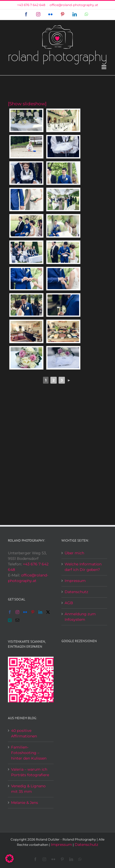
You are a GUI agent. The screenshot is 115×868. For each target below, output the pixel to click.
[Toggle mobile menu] (104, 67)
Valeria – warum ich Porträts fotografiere (30, 772)
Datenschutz (76, 592)
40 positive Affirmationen (24, 733)
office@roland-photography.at (74, 5)
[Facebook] (10, 612)
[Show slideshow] (27, 104)
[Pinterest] (33, 612)
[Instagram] (17, 612)
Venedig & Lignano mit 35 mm (28, 789)
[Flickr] (25, 612)
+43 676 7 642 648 (31, 5)
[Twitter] (48, 612)
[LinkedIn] (40, 612)
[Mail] (17, 620)
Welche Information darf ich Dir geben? (83, 567)
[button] (9, 859)
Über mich (74, 553)
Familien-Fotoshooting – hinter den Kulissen (29, 753)
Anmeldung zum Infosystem (80, 617)
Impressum (75, 581)
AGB (69, 603)
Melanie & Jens (25, 803)
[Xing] (10, 620)
